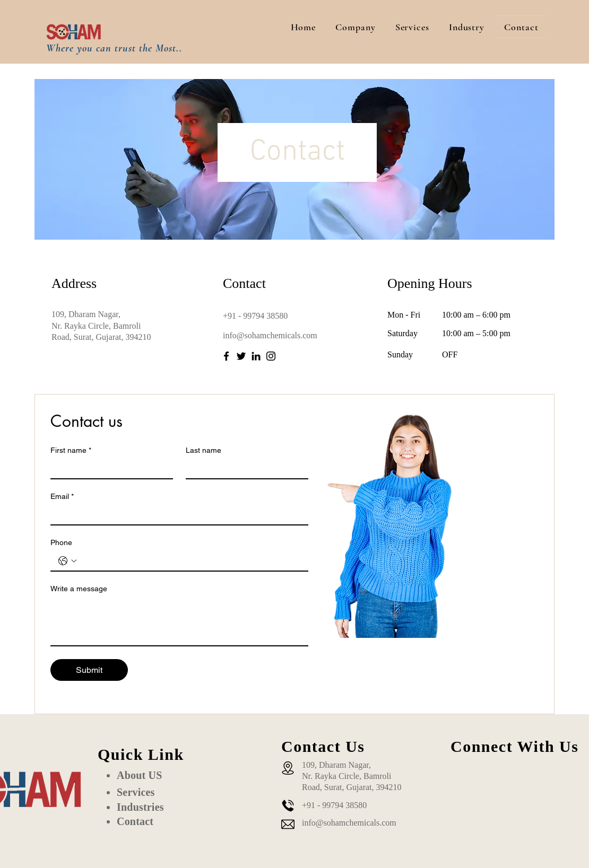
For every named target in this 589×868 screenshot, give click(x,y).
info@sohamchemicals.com (270, 335)
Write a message (79, 589)
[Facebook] (226, 356)
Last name (203, 450)
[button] (356, 27)
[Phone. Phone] (190, 561)
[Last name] (244, 469)
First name (71, 450)
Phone (61, 542)
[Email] (176, 515)
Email (62, 497)
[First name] (109, 469)
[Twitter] (241, 356)
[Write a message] (179, 621)
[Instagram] (271, 356)
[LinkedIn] (256, 356)
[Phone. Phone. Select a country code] (67, 561)
